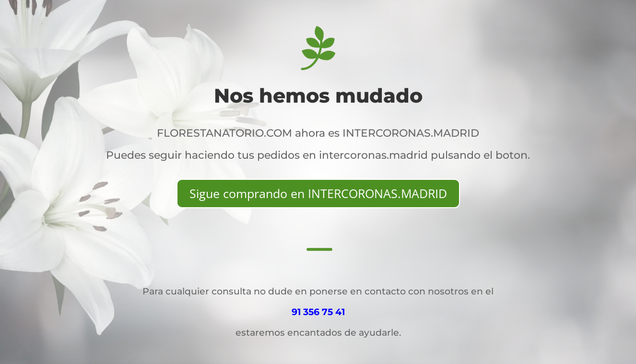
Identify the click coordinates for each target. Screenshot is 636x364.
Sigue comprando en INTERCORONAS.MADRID (318, 193)
